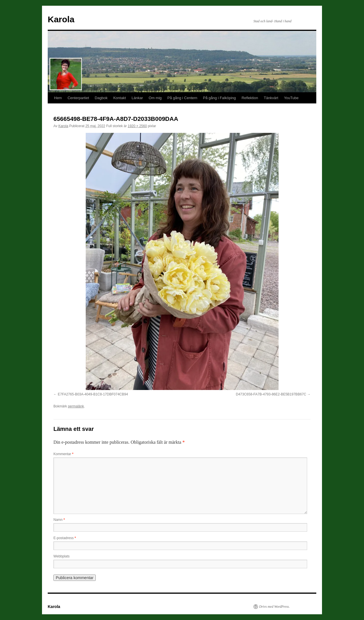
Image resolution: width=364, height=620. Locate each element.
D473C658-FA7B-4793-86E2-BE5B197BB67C (271, 394)
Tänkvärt (271, 98)
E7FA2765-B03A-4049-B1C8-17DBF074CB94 (93, 394)
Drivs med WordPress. (274, 607)
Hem (58, 98)
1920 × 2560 (137, 126)
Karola (61, 19)
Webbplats (61, 556)
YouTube (291, 98)
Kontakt (119, 98)
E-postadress (65, 538)
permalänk (76, 406)
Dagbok (101, 98)
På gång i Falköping (220, 98)
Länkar (137, 98)
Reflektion (250, 98)
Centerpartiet (78, 98)
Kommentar (63, 454)
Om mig (155, 98)
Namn (59, 520)
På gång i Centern (182, 98)
